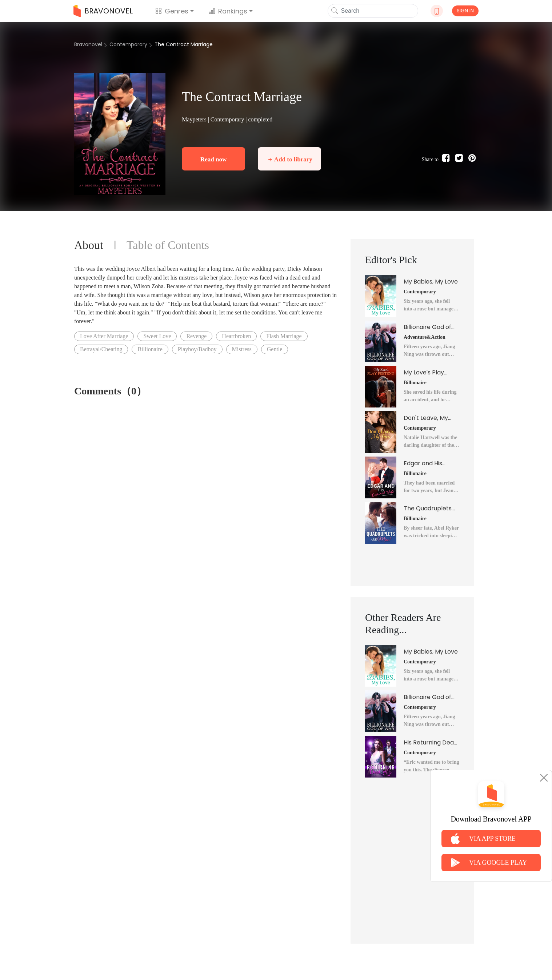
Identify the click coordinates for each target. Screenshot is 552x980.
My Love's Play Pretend (424, 373)
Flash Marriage (284, 336)
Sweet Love (157, 336)
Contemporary (128, 44)
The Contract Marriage (184, 44)
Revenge (196, 336)
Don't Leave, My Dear (426, 418)
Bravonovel (88, 44)
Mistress (242, 349)
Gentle (275, 349)
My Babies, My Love (431, 282)
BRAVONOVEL (103, 11)
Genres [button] (172, 11)
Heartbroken (236, 336)
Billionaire (150, 349)
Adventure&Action (425, 337)
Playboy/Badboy (197, 349)
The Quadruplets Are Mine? (428, 509)
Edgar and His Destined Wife (423, 463)
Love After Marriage (104, 336)
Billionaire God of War (427, 327)
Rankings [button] (228, 11)
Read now (213, 159)
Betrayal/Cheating (101, 349)
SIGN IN (465, 11)
